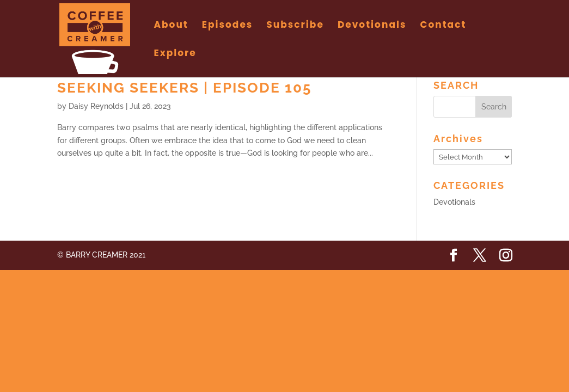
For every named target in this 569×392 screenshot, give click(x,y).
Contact (443, 26)
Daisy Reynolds (96, 106)
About (171, 26)
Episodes (228, 26)
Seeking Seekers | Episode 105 (184, 88)
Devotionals (372, 26)
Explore (175, 54)
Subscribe (295, 26)
